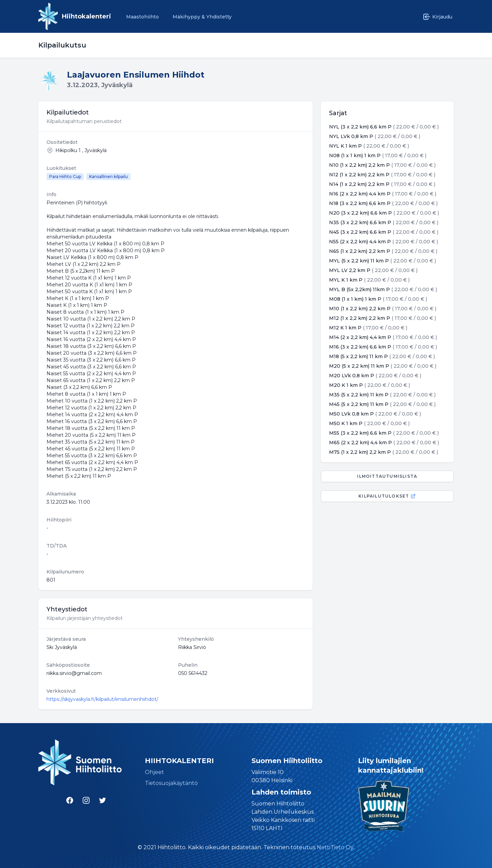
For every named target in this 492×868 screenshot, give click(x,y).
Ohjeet (154, 772)
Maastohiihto (142, 17)
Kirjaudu (438, 17)
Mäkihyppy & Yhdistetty (202, 17)
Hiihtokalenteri (86, 16)
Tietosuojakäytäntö (171, 783)
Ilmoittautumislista (387, 476)
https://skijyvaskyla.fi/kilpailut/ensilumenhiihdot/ (102, 699)
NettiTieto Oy (335, 847)
